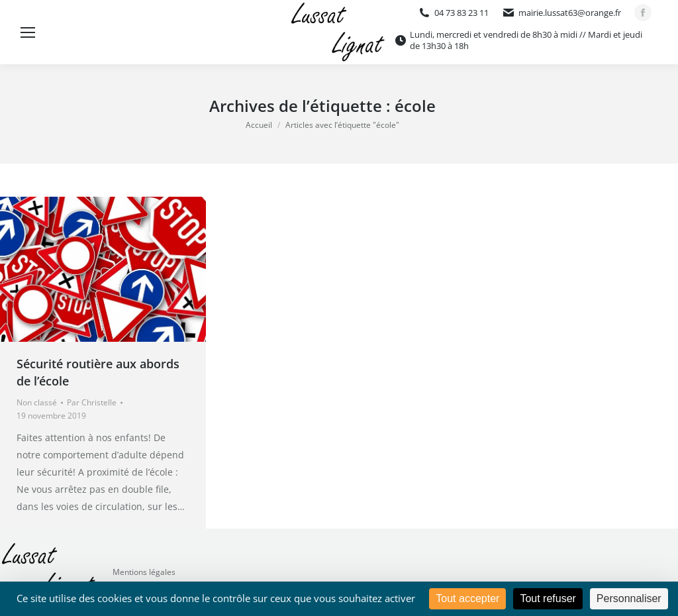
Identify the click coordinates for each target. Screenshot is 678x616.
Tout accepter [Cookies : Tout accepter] (467, 598)
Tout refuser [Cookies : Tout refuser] (548, 598)
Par (92, 402)
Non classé (37, 402)
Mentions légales (144, 572)
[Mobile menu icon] (28, 32)
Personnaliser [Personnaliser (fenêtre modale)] (629, 598)
